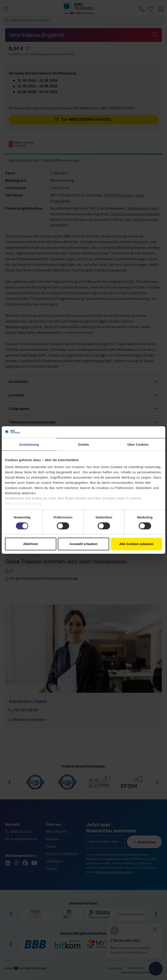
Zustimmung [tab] (29, 444)
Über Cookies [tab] (138, 444)
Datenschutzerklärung (23, 504)
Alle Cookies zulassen (136, 544)
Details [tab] (83, 444)
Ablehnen (31, 544)
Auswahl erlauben (83, 544)
